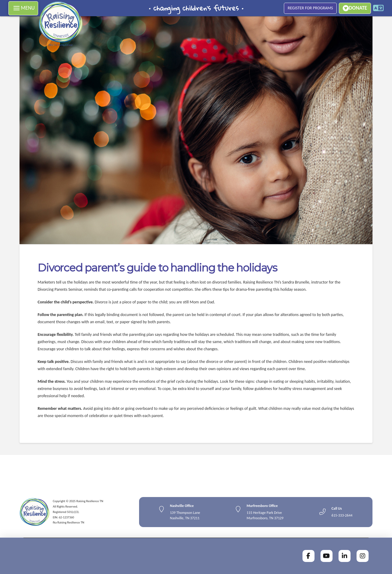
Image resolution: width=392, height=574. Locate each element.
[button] (23, 8)
